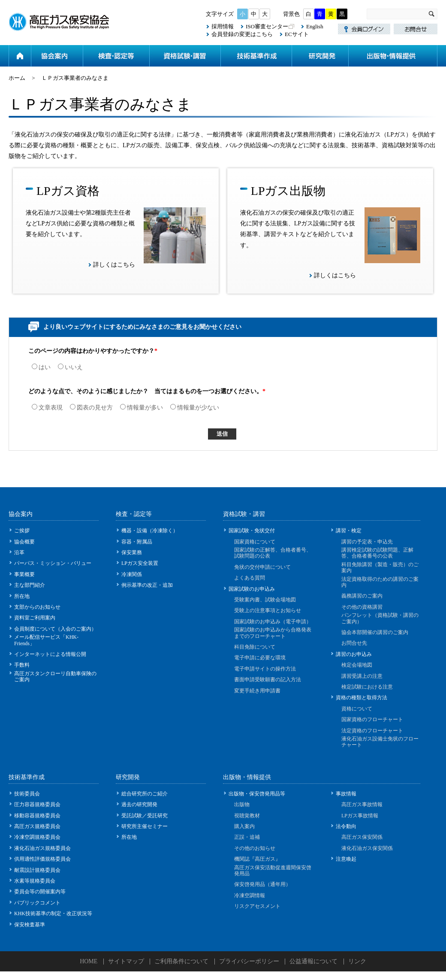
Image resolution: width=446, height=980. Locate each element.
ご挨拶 (22, 531)
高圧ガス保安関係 (362, 837)
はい (41, 367)
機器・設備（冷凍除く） (150, 531)
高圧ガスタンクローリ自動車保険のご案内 (55, 677)
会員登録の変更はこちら (242, 34)
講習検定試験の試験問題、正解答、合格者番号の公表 (377, 553)
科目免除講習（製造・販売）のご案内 (380, 567)
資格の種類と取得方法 (362, 698)
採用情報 (223, 26)
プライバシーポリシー (249, 961)
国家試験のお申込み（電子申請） (273, 622)
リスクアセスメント (257, 906)
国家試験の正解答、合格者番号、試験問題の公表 (273, 553)
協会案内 (57, 56)
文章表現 (47, 408)
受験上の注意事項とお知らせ (268, 610)
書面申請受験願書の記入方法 (268, 680)
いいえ (70, 367)
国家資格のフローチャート (372, 719)
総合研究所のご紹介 (145, 794)
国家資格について (255, 542)
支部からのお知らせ (37, 607)
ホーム (20, 56)
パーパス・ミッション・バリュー (53, 563)
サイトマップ (126, 961)
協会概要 (24, 542)
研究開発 (320, 56)
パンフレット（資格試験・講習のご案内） (380, 618)
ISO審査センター (267, 26)
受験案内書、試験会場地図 (265, 600)
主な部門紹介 (30, 585)
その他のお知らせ (255, 848)
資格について (357, 709)
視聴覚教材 (247, 816)
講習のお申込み (354, 654)
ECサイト (297, 34)
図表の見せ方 (91, 408)
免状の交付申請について (262, 567)
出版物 (242, 804)
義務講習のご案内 (362, 596)
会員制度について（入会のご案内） (55, 629)
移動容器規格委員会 (37, 816)
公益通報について (313, 961)
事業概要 (24, 574)
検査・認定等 (116, 56)
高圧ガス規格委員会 (37, 826)
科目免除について (255, 647)
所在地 (22, 596)
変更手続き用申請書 (257, 691)
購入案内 (244, 826)
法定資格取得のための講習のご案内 (380, 582)
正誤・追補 (247, 837)
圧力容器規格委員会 (37, 804)
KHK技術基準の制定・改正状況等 (53, 913)
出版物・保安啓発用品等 (257, 794)
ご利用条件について (181, 961)
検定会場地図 (357, 665)
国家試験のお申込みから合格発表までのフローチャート (273, 633)
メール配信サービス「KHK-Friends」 (46, 640)
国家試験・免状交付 (252, 531)
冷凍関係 (132, 574)
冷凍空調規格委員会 (37, 837)
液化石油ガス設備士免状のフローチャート (380, 742)
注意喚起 (346, 859)
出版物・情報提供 (393, 56)
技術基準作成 (256, 56)
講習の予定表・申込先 (367, 542)
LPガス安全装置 (140, 563)
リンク (357, 961)
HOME (89, 961)
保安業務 (132, 552)
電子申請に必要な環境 (260, 658)
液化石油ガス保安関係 (367, 848)
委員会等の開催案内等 (40, 892)
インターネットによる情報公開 (50, 654)
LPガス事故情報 (360, 816)
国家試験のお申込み (252, 589)
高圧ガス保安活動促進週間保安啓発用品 (273, 871)
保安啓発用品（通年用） (262, 884)
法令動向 (346, 826)
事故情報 (346, 794)
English (315, 26)
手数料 (22, 665)
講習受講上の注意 (362, 676)
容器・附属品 (137, 542)
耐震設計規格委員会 (37, 870)
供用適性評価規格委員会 (42, 859)
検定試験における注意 (367, 687)
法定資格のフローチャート (372, 731)
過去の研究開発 (139, 804)
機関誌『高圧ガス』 (257, 859)
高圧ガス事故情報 (362, 804)
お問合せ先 (354, 643)
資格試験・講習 (185, 56)
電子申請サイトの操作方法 (265, 669)
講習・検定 (349, 531)
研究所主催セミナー (145, 826)
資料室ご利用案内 (35, 618)
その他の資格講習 (362, 607)
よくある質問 (250, 578)
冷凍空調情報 (250, 895)
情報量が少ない (195, 408)
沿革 (19, 552)
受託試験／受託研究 (145, 816)
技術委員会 (27, 794)
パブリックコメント (37, 903)
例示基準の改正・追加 (147, 585)
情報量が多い (142, 408)
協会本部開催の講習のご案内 (375, 632)
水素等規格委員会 (35, 881)
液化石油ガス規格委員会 (42, 848)
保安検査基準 (30, 925)
